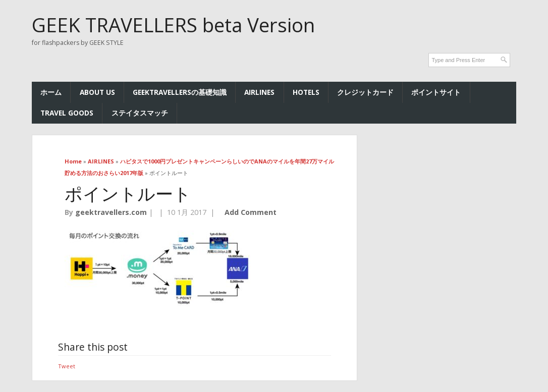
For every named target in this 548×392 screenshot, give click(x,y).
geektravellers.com (111, 212)
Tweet (67, 366)
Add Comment (251, 212)
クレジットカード (365, 92)
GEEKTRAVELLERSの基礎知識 (180, 92)
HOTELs (306, 92)
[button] (159, 268)
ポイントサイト (436, 92)
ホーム (51, 92)
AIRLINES (259, 92)
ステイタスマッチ (140, 113)
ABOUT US (97, 92)
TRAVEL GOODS (67, 113)
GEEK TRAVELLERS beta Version (173, 25)
